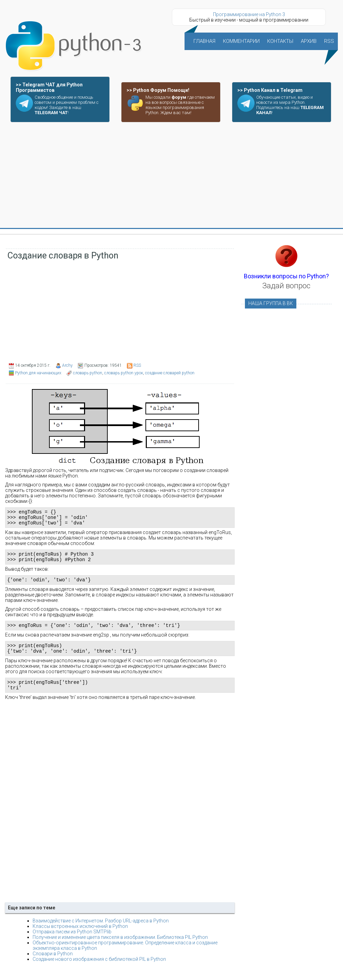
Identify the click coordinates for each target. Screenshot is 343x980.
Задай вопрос (286, 286)
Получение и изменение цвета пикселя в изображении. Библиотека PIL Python (120, 948)
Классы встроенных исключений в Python (80, 937)
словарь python (88, 373)
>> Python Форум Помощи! (158, 90)
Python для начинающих (38, 373)
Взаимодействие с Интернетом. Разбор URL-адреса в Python (101, 932)
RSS (137, 365)
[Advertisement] (171, 176)
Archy (67, 365)
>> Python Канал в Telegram (270, 90)
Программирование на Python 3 (249, 14)
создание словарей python (170, 373)
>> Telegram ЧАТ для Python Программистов (49, 87)
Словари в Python (53, 965)
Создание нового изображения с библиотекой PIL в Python (99, 970)
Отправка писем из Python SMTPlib (72, 943)
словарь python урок (124, 373)
